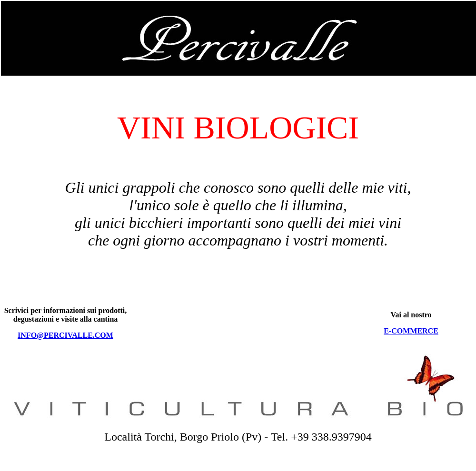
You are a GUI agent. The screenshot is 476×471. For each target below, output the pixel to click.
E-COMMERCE (411, 331)
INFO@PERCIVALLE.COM (65, 335)
